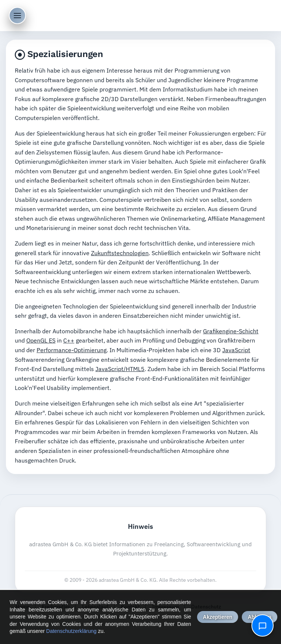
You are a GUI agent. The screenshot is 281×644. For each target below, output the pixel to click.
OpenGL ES (41, 340)
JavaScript (236, 350)
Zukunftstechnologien (120, 253)
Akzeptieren (218, 617)
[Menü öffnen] (17, 16)
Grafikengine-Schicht (231, 331)
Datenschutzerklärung (71, 631)
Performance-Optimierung (72, 350)
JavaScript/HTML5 (120, 369)
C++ (69, 340)
